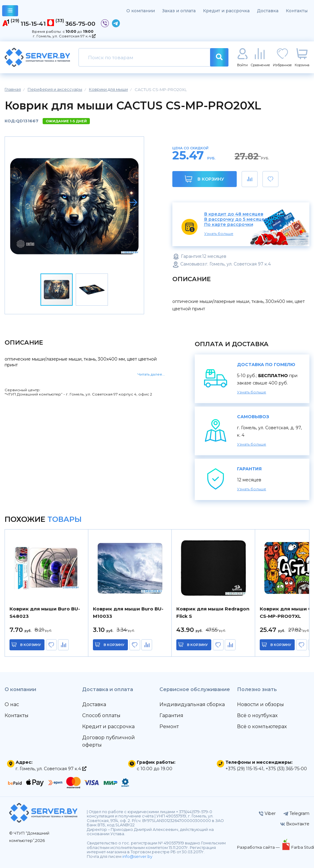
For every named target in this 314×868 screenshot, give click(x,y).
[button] (133, 202)
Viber (267, 813)
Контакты (297, 11)
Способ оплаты (101, 715)
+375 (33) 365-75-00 (286, 769)
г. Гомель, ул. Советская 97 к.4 (64, 36)
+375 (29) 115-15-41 (244, 769)
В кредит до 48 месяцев (234, 214)
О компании (141, 11)
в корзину (31, 645)
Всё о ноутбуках (257, 715)
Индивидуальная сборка (192, 704)
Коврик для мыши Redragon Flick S (213, 612)
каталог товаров (10, 11)
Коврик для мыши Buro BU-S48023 (45, 612)
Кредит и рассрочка (226, 11)
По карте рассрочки (229, 225)
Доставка (268, 11)
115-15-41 (33, 24)
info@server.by (137, 857)
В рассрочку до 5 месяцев (236, 219)
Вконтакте (295, 824)
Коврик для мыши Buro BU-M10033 (128, 612)
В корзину (204, 179)
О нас (12, 704)
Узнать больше (219, 233)
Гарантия (171, 715)
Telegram (296, 813)
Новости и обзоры (260, 704)
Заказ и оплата (179, 11)
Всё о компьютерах (262, 727)
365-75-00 (80, 24)
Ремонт (169, 727)
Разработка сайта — (259, 847)
